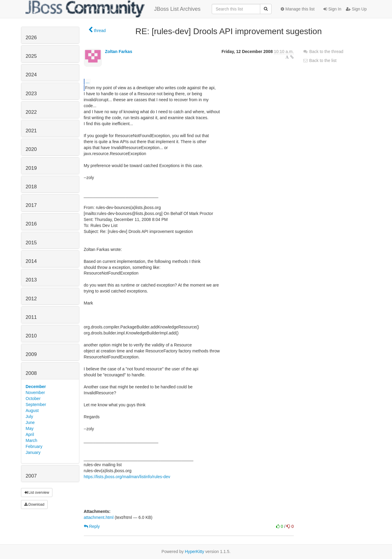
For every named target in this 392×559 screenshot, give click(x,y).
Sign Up (356, 9)
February (34, 446)
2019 (31, 168)
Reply (92, 526)
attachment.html (99, 517)
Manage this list (298, 9)
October (33, 399)
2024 (31, 75)
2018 (31, 187)
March (32, 440)
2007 (31, 476)
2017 (31, 205)
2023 (31, 94)
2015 (31, 243)
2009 (31, 354)
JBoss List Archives (113, 9)
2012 (31, 299)
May (30, 428)
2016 (31, 224)
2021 (31, 131)
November (35, 393)
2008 (31, 373)
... (88, 81)
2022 (31, 112)
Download (34, 505)
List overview (37, 493)
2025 (31, 56)
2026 (31, 38)
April (30, 434)
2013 (31, 280)
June (30, 422)
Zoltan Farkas (118, 51)
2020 (31, 149)
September (36, 405)
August (32, 410)
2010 (31, 336)
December (36, 387)
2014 (31, 261)
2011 (31, 317)
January (33, 452)
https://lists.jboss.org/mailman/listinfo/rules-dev (127, 477)
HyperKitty (195, 552)
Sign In (332, 9)
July (29, 416)
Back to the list (320, 60)
